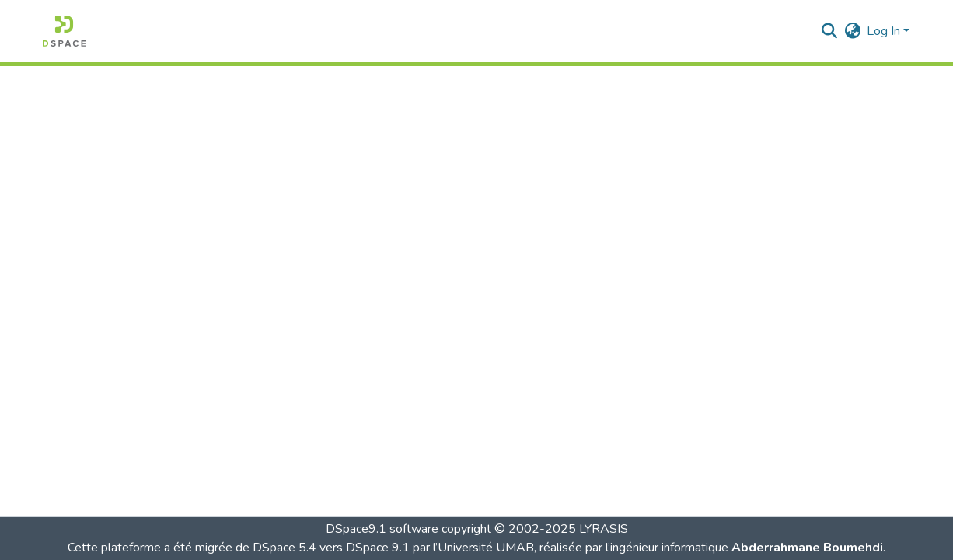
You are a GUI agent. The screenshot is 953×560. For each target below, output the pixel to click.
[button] (64, 31)
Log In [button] (885, 31)
